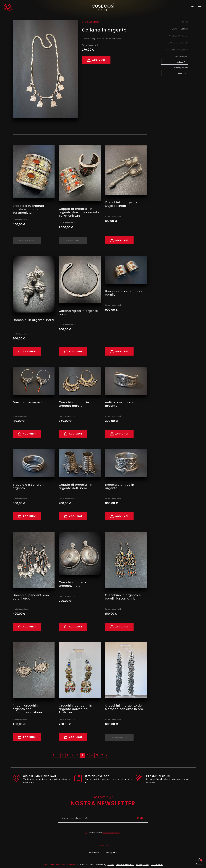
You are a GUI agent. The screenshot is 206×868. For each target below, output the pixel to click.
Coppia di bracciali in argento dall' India (76, 486)
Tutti (185, 22)
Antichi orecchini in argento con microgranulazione (28, 709)
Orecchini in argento (29, 402)
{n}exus (110, 865)
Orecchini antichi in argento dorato (74, 404)
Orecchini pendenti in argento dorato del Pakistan (75, 709)
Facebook (94, 853)
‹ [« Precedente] (54, 755)
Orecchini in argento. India (33, 320)
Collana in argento (104, 30)
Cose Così (103, 7)
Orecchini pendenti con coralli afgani (31, 597)
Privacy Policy (143, 865)
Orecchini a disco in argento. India (74, 584)
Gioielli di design (178, 43)
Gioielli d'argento (177, 50)
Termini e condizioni (125, 865)
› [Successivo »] (107, 755)
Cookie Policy (157, 865)
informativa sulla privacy (111, 833)
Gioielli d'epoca (179, 36)
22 (102, 755)
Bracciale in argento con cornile (124, 293)
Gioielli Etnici (180, 29)
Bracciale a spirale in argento (29, 486)
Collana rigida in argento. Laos (79, 313)
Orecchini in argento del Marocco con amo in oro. (124, 707)
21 (97, 755)
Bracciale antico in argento (120, 486)
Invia (140, 818)
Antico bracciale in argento (120, 404)
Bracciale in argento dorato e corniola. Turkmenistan (28, 209)
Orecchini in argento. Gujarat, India (121, 204)
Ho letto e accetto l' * (104, 833)
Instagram (111, 853)
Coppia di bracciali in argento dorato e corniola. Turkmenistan (79, 212)
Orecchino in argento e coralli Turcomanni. (123, 597)
